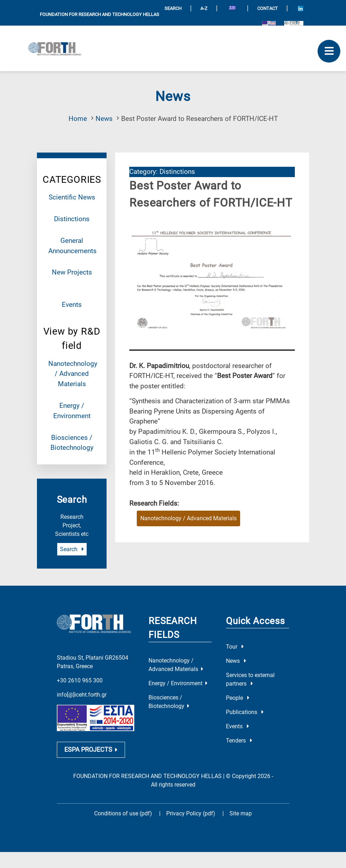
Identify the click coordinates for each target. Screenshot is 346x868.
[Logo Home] (57, 48)
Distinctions (72, 219)
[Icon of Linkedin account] (301, 8)
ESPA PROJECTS (91, 745)
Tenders (239, 741)
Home (78, 119)
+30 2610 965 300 (80, 675)
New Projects (72, 272)
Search (72, 549)
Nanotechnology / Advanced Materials (73, 374)
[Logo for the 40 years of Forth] (294, 23)
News (104, 119)
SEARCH (173, 8)
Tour (235, 647)
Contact (267, 8)
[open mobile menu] (329, 51)
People (238, 698)
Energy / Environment (178, 683)
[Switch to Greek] (232, 9)
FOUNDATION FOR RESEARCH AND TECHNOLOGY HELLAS (99, 14)
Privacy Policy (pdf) (191, 809)
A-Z (204, 8)
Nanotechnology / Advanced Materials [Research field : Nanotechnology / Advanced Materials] (188, 518)
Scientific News (72, 197)
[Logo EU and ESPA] (269, 23)
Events (72, 305)
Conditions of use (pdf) (123, 809)
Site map (241, 809)
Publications (245, 712)
